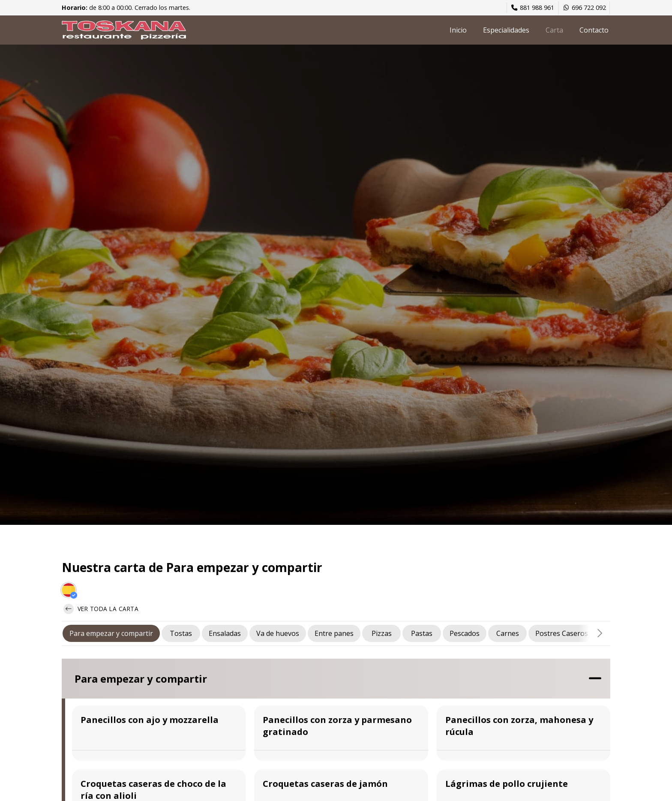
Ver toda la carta (101, 609)
